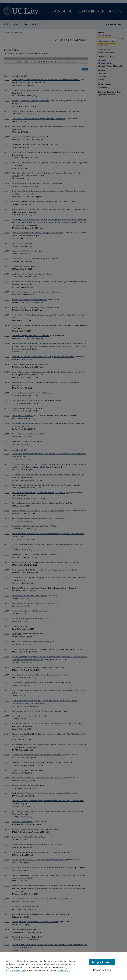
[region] (63, 966)
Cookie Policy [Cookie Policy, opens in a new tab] (64, 970)
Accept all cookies (102, 962)
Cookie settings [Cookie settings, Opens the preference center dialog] (102, 970)
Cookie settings (17, 970)
